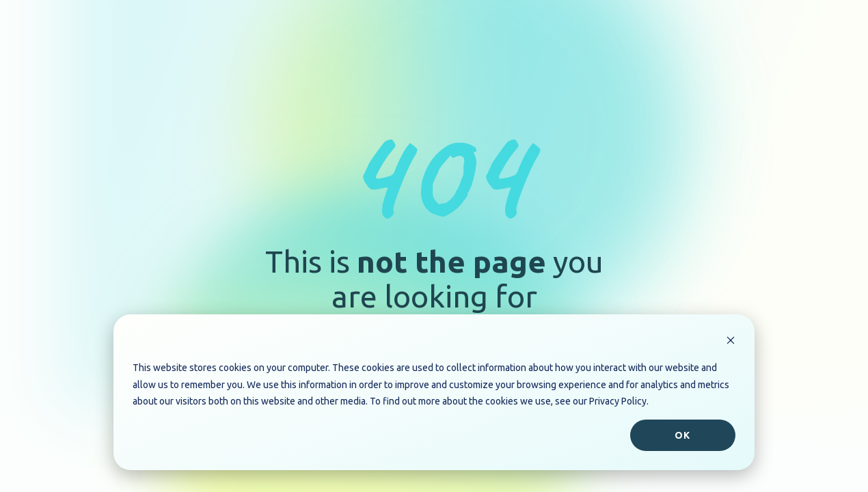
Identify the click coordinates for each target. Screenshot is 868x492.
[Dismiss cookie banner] (731, 342)
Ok (682, 435)
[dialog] (434, 392)
